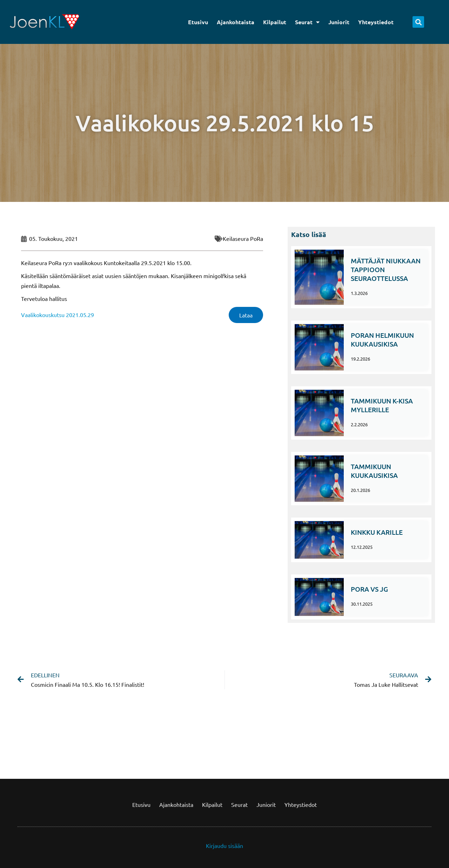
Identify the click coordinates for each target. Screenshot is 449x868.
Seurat (307, 22)
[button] (418, 22)
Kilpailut (275, 22)
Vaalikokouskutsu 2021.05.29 (58, 315)
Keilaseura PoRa (243, 238)
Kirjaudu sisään (224, 846)
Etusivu (198, 22)
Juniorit (339, 22)
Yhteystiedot (376, 22)
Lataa (246, 315)
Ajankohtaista (236, 22)
